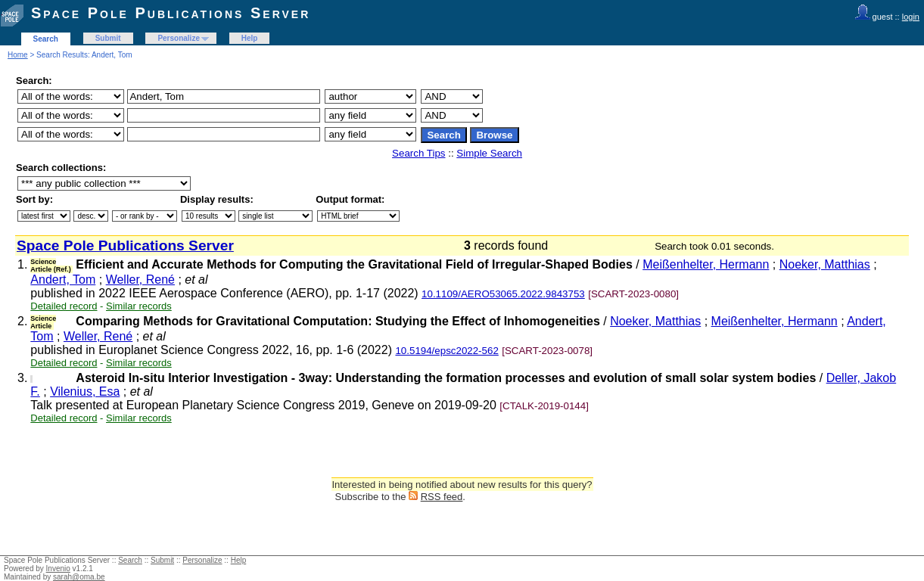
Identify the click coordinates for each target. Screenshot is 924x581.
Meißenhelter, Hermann (706, 264)
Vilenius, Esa (85, 391)
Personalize (179, 38)
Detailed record (64, 306)
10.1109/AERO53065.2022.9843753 (503, 294)
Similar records (139, 306)
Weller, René (140, 280)
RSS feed (442, 497)
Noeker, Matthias (825, 264)
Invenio (58, 569)
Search (46, 39)
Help (250, 38)
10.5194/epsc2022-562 (446, 351)
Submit (108, 38)
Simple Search (489, 153)
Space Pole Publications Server (171, 13)
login (911, 17)
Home (18, 55)
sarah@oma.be (79, 577)
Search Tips (418, 153)
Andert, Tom (63, 280)
